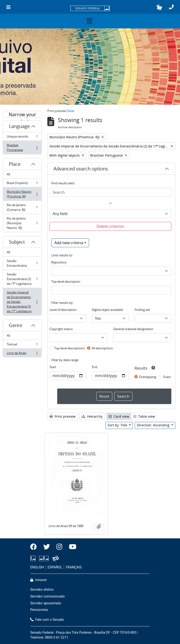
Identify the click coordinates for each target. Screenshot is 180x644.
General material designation (133, 329)
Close (70, 111)
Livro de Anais (22, 354)
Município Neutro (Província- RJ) (22, 194)
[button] (159, 7)
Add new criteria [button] (69, 243)
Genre (16, 325)
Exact (167, 377)
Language (19, 126)
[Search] (110, 192)
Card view (119, 416)
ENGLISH (37, 567)
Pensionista (39, 610)
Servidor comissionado (47, 596)
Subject (17, 242)
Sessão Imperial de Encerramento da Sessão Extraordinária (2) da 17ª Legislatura (22, 302)
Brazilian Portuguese (22, 147)
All (8, 174)
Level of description (63, 310)
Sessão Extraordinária (22, 263)
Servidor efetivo (42, 590)
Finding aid (142, 310)
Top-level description (66, 282)
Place (15, 164)
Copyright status (61, 329)
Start (53, 367)
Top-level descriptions (69, 348)
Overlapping (148, 377)
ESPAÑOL (55, 567)
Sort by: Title (118, 425)
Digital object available (107, 310)
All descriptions (102, 348)
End (95, 367)
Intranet (38, 580)
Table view (144, 416)
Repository (59, 262)
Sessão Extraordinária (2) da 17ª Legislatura (22, 279)
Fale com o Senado (47, 620)
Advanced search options (81, 169)
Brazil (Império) (22, 184)
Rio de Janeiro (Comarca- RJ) (22, 207)
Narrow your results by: (22, 115)
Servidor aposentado (46, 603)
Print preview (62, 416)
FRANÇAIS (74, 567)
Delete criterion (110, 226)
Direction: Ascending (154, 425)
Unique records (22, 137)
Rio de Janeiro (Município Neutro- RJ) (22, 223)
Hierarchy (92, 416)
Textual (22, 345)
